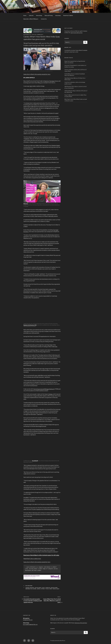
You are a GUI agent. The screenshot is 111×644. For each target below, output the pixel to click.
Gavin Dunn (54, 588)
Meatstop (26, 204)
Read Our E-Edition (68, 16)
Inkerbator (29, 589)
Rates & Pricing (49, 16)
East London (46, 588)
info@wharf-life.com (28, 620)
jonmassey (40, 35)
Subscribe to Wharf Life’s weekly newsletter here (37, 74)
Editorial (31, 16)
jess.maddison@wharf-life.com (30, 624)
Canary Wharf (30, 588)
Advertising (39, 16)
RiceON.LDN (35, 461)
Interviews (58, 16)
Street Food (45, 589)
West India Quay (55, 589)
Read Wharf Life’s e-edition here (32, 559)
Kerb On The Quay (49, 81)
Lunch (39, 589)
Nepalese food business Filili (30, 325)
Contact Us (44, 19)
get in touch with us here (77, 33)
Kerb (31, 86)
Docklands (38, 588)
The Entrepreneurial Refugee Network (44, 389)
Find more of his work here (81, 623)
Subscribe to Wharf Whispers (31, 19)
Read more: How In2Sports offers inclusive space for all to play (41, 555)
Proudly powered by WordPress (58, 641)
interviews (29, 586)
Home (25, 16)
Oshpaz (51, 394)
